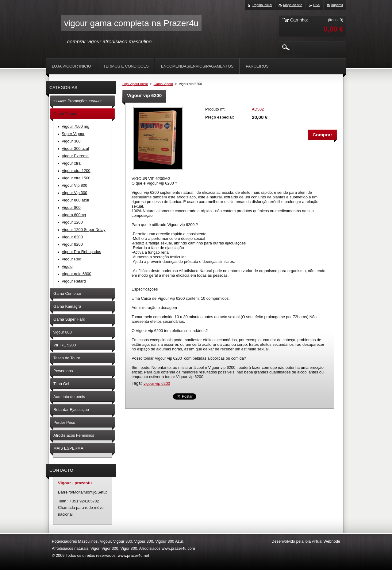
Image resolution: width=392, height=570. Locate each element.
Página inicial (262, 5)
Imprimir (337, 5)
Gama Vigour (163, 84)
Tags (136, 383)
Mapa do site (293, 5)
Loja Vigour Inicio (135, 84)
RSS (317, 5)
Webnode (332, 541)
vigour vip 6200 (157, 383)
